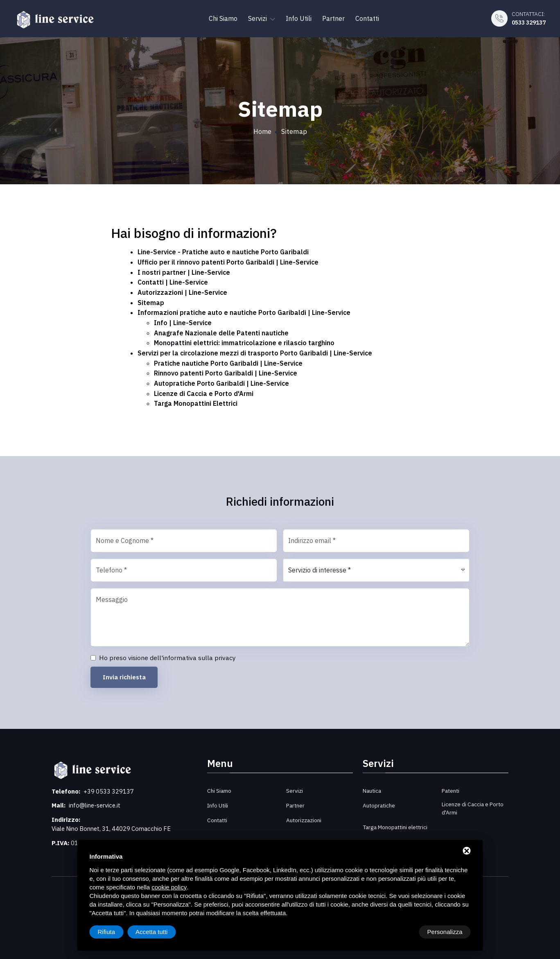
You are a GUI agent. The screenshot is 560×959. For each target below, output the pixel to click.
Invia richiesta (125, 673)
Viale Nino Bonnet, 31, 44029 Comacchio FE (114, 824)
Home (262, 131)
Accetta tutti (446, 932)
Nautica (373, 786)
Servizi (262, 17)
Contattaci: (526, 17)
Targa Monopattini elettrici (386, 826)
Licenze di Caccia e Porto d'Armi (473, 804)
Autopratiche (379, 801)
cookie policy (169, 887)
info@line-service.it (96, 801)
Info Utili (299, 17)
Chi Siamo (223, 17)
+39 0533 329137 (109, 787)
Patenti (451, 786)
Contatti (367, 17)
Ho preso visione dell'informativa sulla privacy (167, 653)
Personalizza (115, 932)
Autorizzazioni (304, 816)
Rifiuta (401, 932)
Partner (333, 17)
